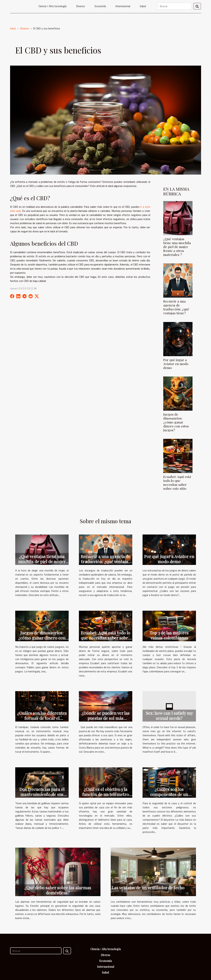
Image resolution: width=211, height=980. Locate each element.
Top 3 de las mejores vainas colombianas (169, 635)
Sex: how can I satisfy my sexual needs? (169, 715)
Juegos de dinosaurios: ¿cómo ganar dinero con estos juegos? (176, 422)
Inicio (13, 28)
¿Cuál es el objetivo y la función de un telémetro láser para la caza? (105, 794)
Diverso (80, 6)
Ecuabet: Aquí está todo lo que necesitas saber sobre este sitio (177, 482)
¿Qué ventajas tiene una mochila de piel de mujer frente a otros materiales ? (177, 247)
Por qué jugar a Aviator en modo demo (176, 364)
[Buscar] (174, 6)
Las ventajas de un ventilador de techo (148, 888)
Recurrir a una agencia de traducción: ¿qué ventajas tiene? (176, 307)
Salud (143, 6)
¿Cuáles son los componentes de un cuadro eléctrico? (169, 794)
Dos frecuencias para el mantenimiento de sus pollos (42, 794)
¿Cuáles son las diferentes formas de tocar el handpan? (42, 718)
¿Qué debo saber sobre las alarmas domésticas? (58, 890)
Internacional (123, 6)
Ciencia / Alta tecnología (52, 6)
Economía (100, 6)
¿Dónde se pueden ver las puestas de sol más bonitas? (105, 718)
